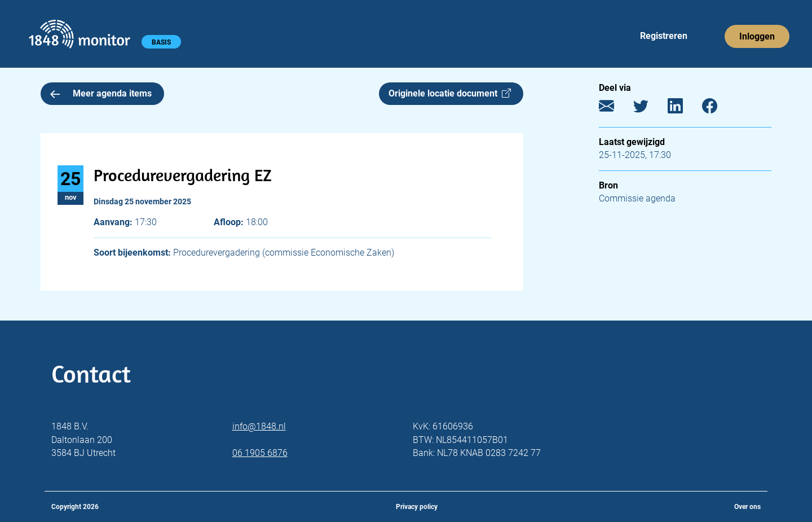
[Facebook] (718, 109)
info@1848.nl (259, 426)
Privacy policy (417, 507)
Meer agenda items (101, 93)
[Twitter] (649, 109)
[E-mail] (615, 109)
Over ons (747, 507)
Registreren (664, 36)
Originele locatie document (450, 93)
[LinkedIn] (684, 109)
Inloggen (757, 36)
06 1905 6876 (260, 453)
